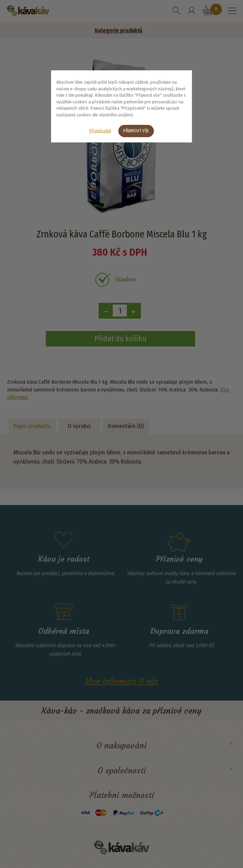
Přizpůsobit (100, 131)
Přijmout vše (136, 131)
